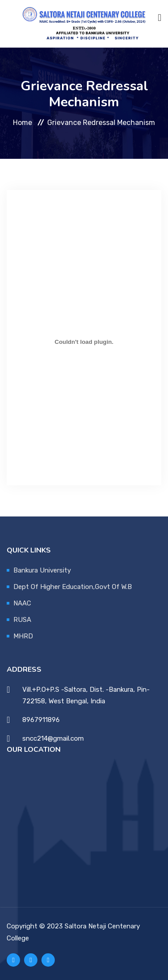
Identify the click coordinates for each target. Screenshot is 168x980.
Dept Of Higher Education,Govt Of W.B (73, 587)
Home (23, 123)
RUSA (22, 620)
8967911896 (41, 720)
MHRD (23, 636)
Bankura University (42, 570)
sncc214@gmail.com (53, 738)
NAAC (22, 603)
